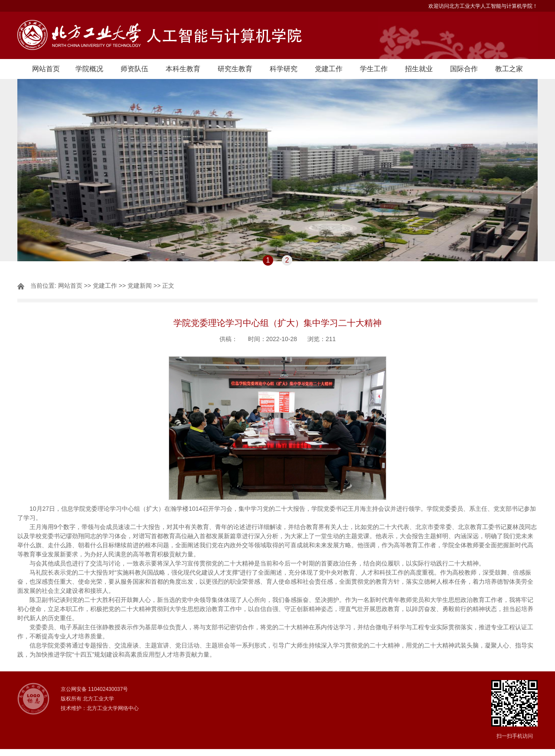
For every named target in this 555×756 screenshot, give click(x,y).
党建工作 (329, 69)
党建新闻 (140, 286)
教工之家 (509, 69)
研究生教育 (235, 69)
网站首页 (46, 69)
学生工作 (374, 69)
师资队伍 (134, 69)
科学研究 (284, 69)
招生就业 (419, 69)
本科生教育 (183, 69)
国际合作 (464, 69)
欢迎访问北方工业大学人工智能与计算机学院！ (483, 6)
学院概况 (89, 69)
